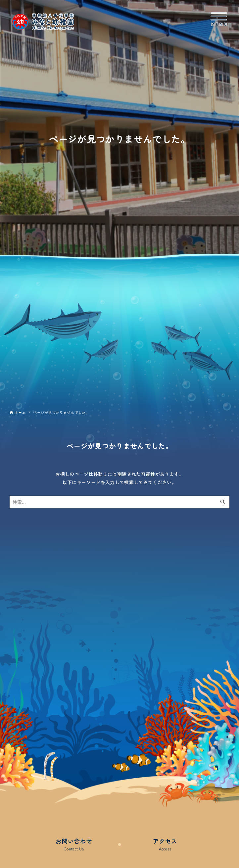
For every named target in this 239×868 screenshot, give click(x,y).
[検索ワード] (119, 502)
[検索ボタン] (223, 502)
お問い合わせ (74, 844)
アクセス (165, 844)
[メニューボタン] (219, 19)
